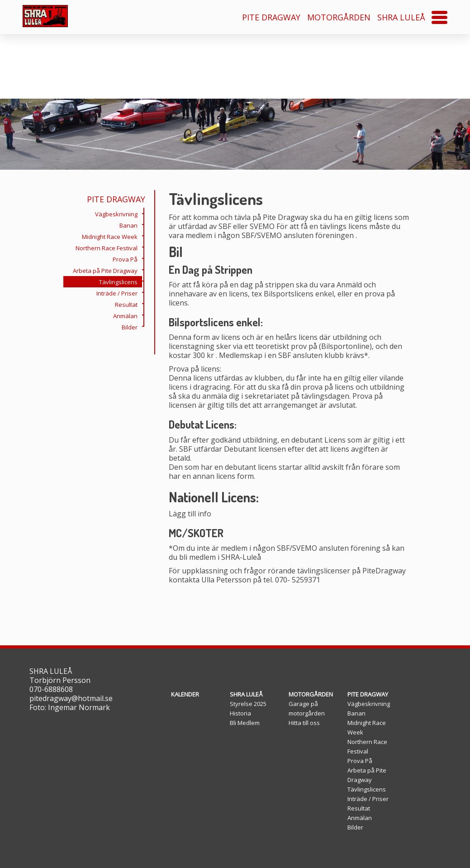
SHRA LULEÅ (401, 17)
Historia (240, 713)
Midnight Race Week (112, 236)
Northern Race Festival (109, 247)
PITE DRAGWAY (271, 17)
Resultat (128, 304)
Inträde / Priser (119, 292)
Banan (131, 224)
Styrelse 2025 (248, 704)
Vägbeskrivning (119, 213)
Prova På (127, 258)
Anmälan (128, 315)
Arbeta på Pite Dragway (107, 270)
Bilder (132, 326)
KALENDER (185, 694)
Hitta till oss (304, 723)
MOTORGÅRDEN (339, 17)
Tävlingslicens (121, 281)
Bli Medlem (245, 723)
